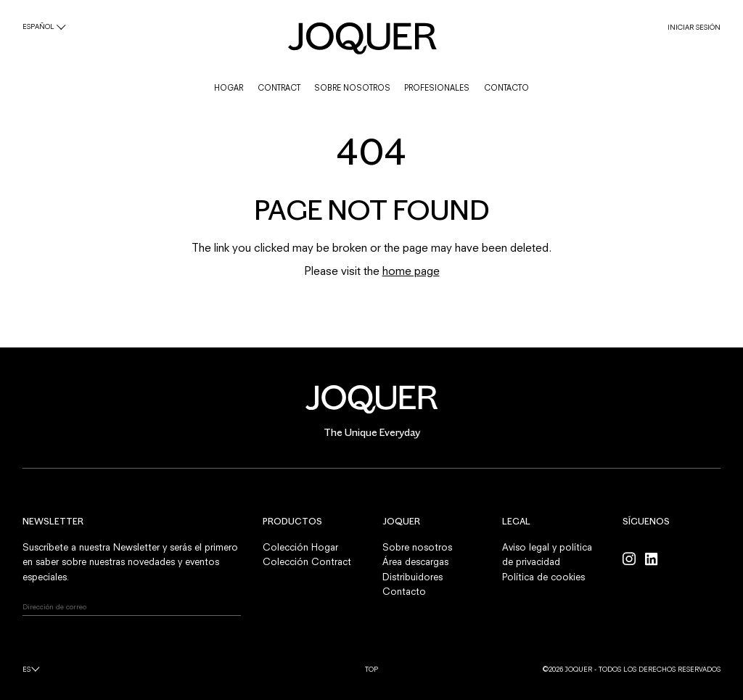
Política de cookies (543, 577)
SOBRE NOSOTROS (352, 88)
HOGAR (229, 88)
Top (371, 669)
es (26, 669)
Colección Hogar (300, 547)
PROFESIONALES (437, 88)
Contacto (404, 591)
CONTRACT (279, 88)
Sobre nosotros (417, 547)
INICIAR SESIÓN (694, 27)
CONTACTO (506, 88)
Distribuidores (412, 577)
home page (411, 271)
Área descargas (415, 561)
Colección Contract (307, 561)
